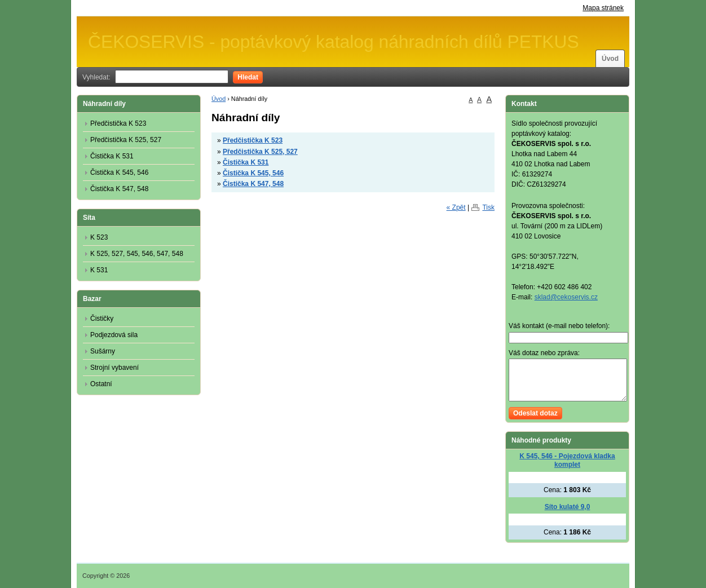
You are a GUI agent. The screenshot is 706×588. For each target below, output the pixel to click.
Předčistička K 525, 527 (260, 152)
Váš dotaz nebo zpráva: (544, 353)
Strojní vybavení (114, 368)
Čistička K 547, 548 (253, 184)
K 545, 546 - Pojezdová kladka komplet (567, 460)
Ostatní (101, 384)
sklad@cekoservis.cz (566, 297)
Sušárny (103, 351)
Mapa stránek (603, 8)
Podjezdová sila (114, 335)
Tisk (488, 207)
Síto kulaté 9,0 (568, 507)
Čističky (102, 319)
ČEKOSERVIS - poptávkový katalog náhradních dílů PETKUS (334, 42)
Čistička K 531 (246, 162)
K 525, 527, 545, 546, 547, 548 (137, 254)
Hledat (248, 77)
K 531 (99, 270)
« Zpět (456, 207)
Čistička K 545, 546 (253, 173)
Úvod (610, 59)
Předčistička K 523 (253, 140)
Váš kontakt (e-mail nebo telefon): (559, 326)
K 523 (99, 237)
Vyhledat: (96, 77)
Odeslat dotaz (535, 413)
